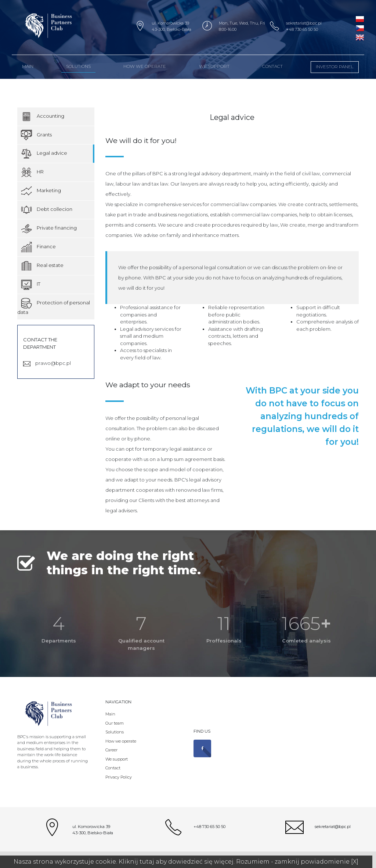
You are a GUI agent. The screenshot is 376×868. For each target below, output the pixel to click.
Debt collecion (47, 210)
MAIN (28, 66)
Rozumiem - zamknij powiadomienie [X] (297, 862)
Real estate (42, 266)
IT (31, 285)
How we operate (145, 66)
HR (32, 172)
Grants (36, 135)
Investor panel (335, 67)
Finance (38, 247)
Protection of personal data (54, 306)
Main (110, 714)
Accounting (43, 117)
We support (214, 66)
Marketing (41, 191)
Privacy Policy (119, 777)
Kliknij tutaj (136, 862)
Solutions (78, 66)
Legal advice (44, 154)
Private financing (49, 228)
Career (111, 750)
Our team (115, 723)
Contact (272, 66)
